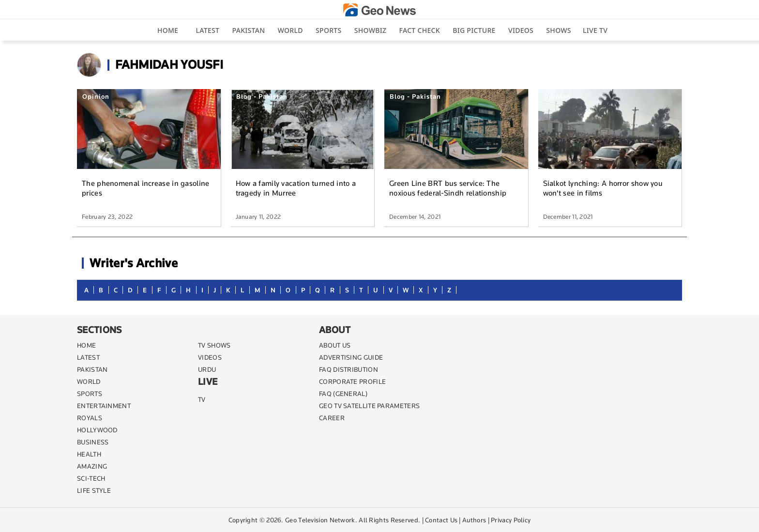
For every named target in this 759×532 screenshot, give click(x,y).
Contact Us (441, 520)
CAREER (332, 418)
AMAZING (92, 466)
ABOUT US (335, 345)
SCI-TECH (91, 478)
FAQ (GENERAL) (343, 394)
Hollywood (97, 430)
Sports (328, 30)
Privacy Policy (511, 520)
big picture (474, 30)
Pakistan (249, 30)
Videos (521, 30)
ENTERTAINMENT (104, 406)
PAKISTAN (92, 369)
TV (202, 399)
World (290, 30)
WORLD (89, 381)
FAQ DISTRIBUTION (349, 369)
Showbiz (370, 30)
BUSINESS (93, 442)
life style (94, 490)
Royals (90, 418)
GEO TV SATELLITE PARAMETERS (369, 406)
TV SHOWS (214, 345)
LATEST (88, 357)
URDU (207, 369)
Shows (558, 30)
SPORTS (90, 394)
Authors (474, 520)
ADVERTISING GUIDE (351, 357)
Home (168, 30)
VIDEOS (210, 357)
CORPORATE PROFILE (352, 381)
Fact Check (420, 30)
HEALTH (89, 454)
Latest (208, 30)
